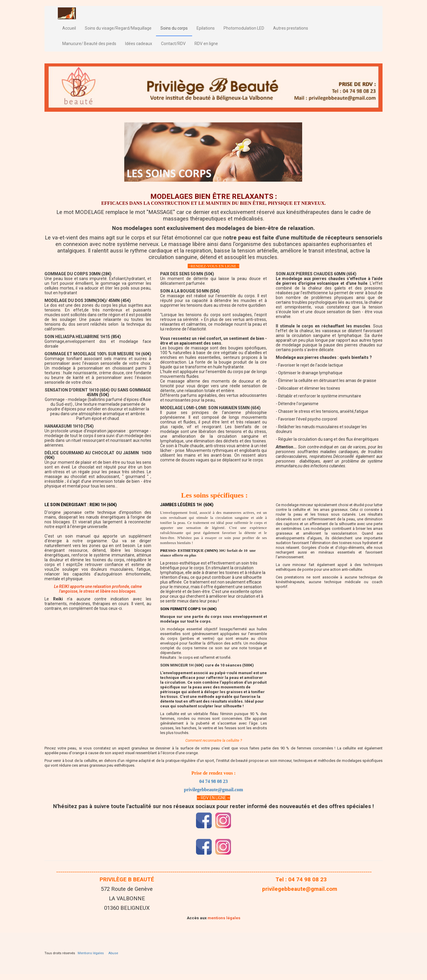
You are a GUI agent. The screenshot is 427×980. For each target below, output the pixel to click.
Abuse (113, 953)
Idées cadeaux (139, 44)
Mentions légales (91, 953)
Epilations (206, 28)
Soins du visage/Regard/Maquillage (118, 28)
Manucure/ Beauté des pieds (89, 44)
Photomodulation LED (244, 28)
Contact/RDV (173, 44)
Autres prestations (291, 28)
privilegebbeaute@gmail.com (213, 790)
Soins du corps (174, 28)
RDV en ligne (206, 44)
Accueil (69, 28)
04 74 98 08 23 (213, 781)
